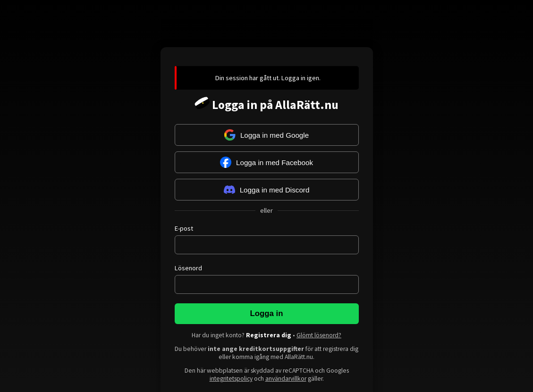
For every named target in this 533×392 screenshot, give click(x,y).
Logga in (267, 313)
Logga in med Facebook (266, 162)
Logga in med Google (266, 135)
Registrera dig (269, 335)
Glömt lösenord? (319, 335)
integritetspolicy (231, 379)
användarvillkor (286, 379)
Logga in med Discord (267, 190)
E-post (184, 228)
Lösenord (188, 268)
